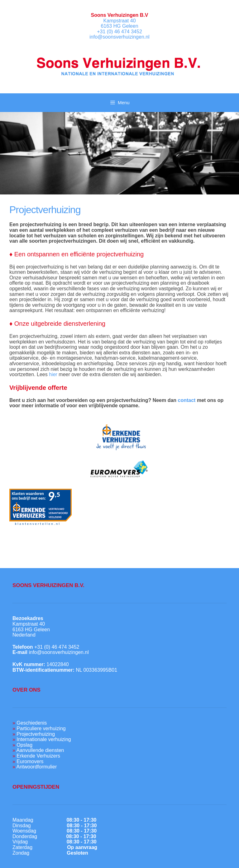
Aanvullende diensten (40, 750)
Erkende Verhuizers (38, 756)
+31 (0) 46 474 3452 (119, 32)
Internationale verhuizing (44, 739)
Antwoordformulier (36, 767)
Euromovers (30, 761)
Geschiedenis (32, 723)
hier (53, 374)
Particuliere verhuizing (41, 728)
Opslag (24, 745)
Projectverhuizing (36, 734)
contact (187, 400)
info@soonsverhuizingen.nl (119, 37)
